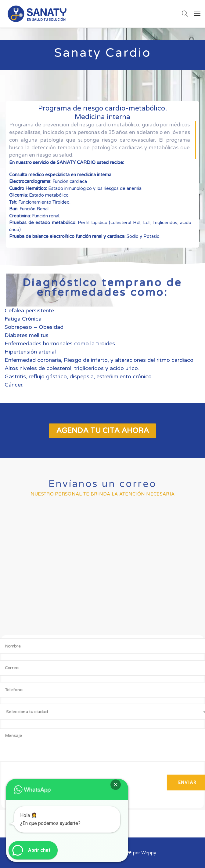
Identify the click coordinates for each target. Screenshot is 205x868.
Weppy (149, 853)
